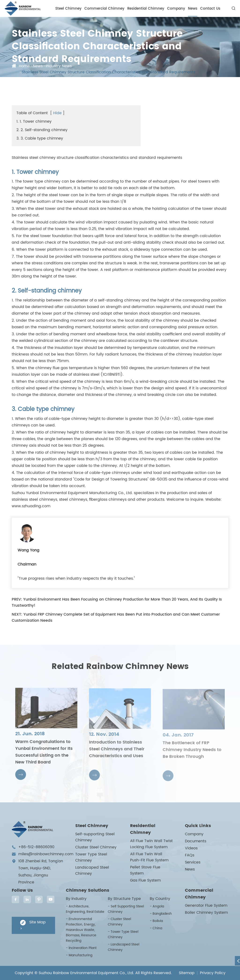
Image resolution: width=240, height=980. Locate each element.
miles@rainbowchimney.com (46, 854)
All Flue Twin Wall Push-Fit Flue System (149, 857)
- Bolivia (156, 921)
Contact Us (210, 9)
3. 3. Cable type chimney (40, 138)
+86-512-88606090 (36, 847)
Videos (191, 848)
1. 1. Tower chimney (34, 121)
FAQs (190, 855)
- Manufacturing (79, 955)
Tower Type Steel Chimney (91, 857)
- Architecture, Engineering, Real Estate (85, 909)
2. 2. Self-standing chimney (42, 130)
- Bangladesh (161, 914)
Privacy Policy (213, 973)
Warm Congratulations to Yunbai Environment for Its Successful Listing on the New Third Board (44, 756)
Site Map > (33, 925)
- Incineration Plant (81, 948)
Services (193, 862)
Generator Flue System (206, 906)
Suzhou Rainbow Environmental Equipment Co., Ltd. (86, 973)
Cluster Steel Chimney (96, 847)
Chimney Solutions (88, 890)
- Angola (157, 906)
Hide (57, 113)
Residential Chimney (146, 9)
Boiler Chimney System (206, 913)
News (193, 9)
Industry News (59, 66)
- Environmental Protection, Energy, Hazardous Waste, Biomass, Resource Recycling (81, 930)
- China (156, 928)
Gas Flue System (145, 880)
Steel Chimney (68, 9)
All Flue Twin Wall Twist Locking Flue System (151, 844)
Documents (196, 841)
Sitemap (187, 973)
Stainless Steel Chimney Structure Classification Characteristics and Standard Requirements (109, 72)
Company (176, 9)
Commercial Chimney (104, 9)
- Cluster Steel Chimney (119, 922)
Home (24, 66)
